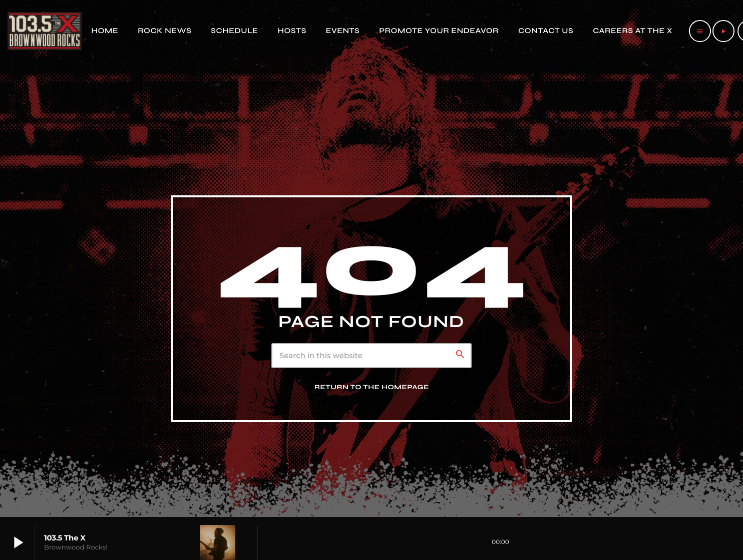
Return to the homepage (372, 387)
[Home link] (45, 31)
